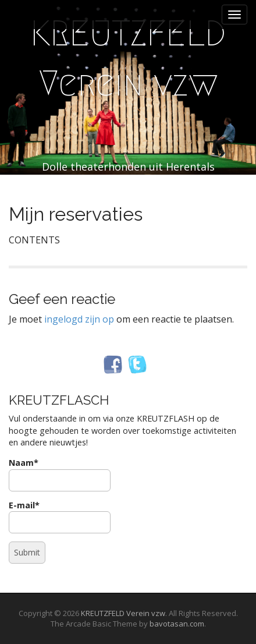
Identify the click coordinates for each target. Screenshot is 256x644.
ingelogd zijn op (79, 319)
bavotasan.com (177, 624)
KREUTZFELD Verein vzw (128, 59)
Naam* (60, 474)
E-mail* (60, 517)
